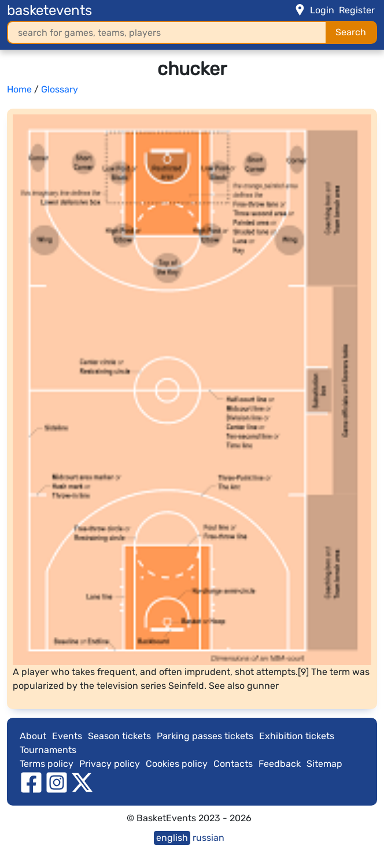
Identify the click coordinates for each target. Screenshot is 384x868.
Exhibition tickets (297, 736)
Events (67, 736)
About (33, 736)
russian (208, 838)
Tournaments (48, 750)
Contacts (233, 764)
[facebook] (31, 782)
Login (322, 10)
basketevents (49, 10)
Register (357, 10)
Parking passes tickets (205, 736)
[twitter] (82, 782)
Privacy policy (110, 764)
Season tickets (119, 736)
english (172, 838)
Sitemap (324, 764)
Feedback (280, 764)
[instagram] (57, 782)
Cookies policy (177, 764)
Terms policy (47, 764)
